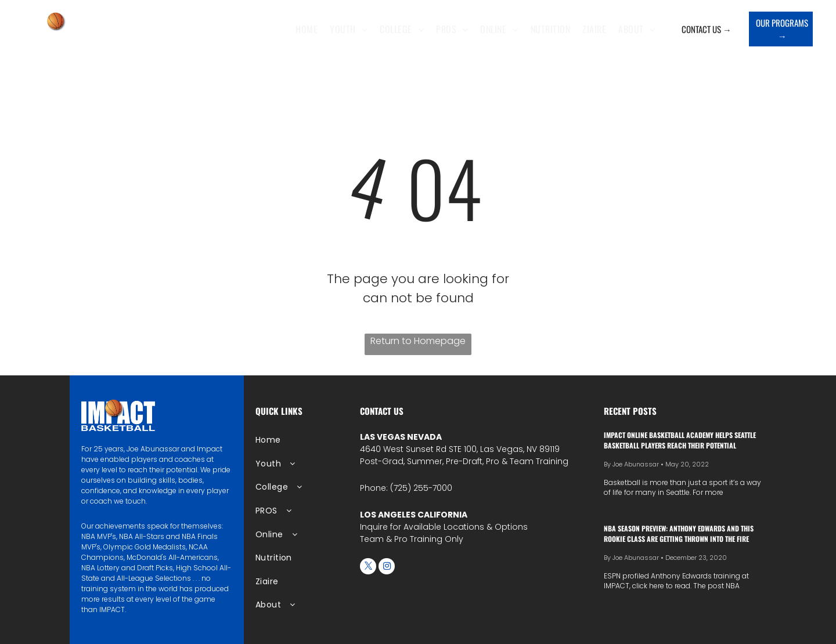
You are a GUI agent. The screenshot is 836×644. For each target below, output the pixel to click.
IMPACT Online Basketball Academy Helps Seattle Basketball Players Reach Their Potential (680, 440)
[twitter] (368, 568)
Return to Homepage (418, 341)
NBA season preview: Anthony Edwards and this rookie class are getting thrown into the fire (679, 533)
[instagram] (387, 568)
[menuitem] (309, 29)
